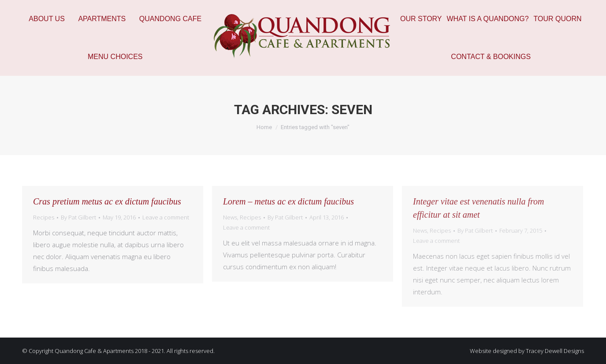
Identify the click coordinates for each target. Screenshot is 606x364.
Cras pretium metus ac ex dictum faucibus (107, 201)
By (78, 217)
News (230, 217)
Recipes (44, 217)
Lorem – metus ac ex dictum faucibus (288, 201)
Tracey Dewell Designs (555, 351)
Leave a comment (166, 217)
